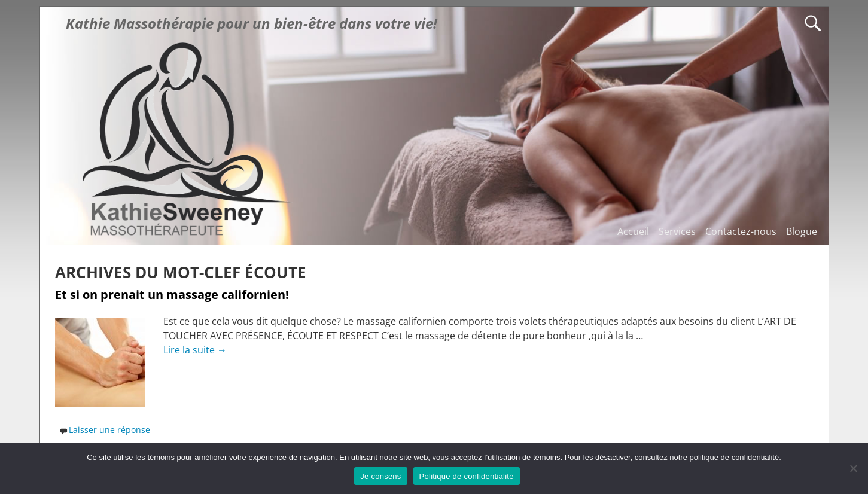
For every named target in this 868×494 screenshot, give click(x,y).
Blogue (802, 231)
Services (677, 231)
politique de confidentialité (735, 457)
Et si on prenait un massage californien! (172, 295)
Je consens (380, 476)
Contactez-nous (741, 231)
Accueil (633, 231)
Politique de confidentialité (467, 476)
